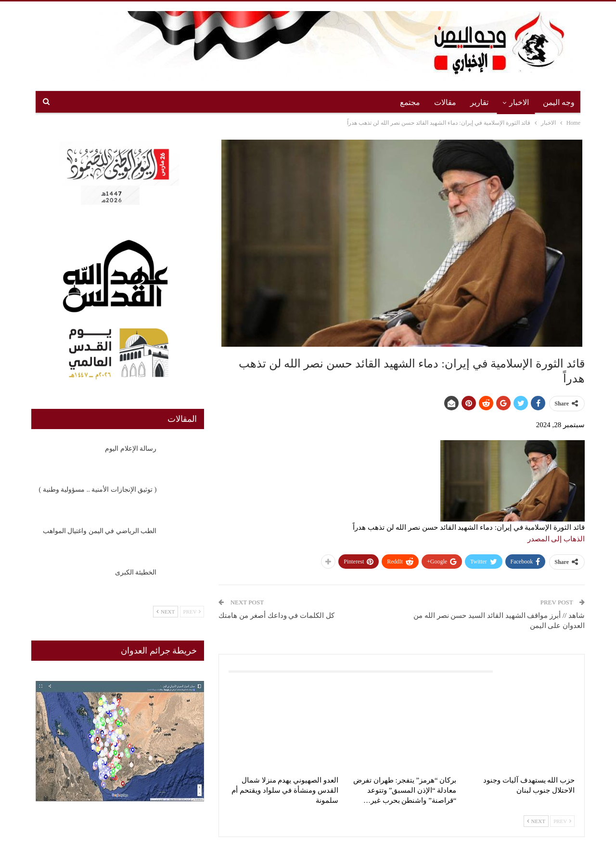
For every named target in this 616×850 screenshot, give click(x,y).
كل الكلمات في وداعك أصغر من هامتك (276, 615)
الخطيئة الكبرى (136, 572)
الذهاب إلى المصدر (556, 539)
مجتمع (410, 102)
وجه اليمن (559, 102)
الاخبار (519, 102)
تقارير (479, 102)
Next (536, 821)
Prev (562, 821)
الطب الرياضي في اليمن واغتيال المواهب (100, 531)
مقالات (445, 102)
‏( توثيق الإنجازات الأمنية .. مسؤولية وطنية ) (98, 490)
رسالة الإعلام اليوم (131, 449)
